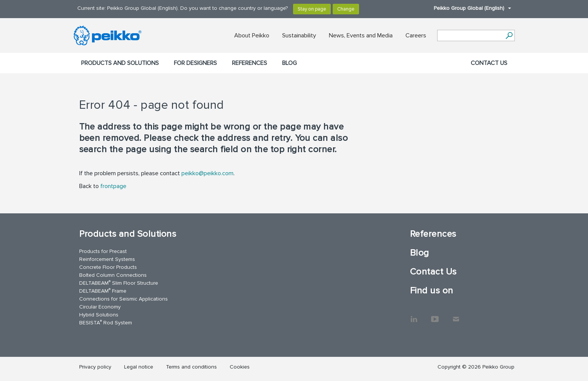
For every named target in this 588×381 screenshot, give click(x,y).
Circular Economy (100, 307)
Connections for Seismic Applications (124, 299)
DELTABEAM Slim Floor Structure (119, 283)
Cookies (240, 367)
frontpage (113, 186)
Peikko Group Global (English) (469, 8)
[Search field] (470, 36)
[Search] (509, 35)
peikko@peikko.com (207, 173)
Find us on (432, 291)
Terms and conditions (191, 367)
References (249, 63)
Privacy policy (95, 367)
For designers (195, 63)
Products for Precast (103, 251)
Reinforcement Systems (107, 259)
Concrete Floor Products (108, 267)
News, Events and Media (361, 35)
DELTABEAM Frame (103, 291)
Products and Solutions (120, 63)
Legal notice (139, 367)
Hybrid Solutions (99, 315)
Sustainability (299, 35)
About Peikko (252, 35)
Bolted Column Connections (113, 275)
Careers (416, 35)
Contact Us (489, 63)
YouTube (435, 315)
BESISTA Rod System (106, 322)
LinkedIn (414, 315)
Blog (289, 63)
